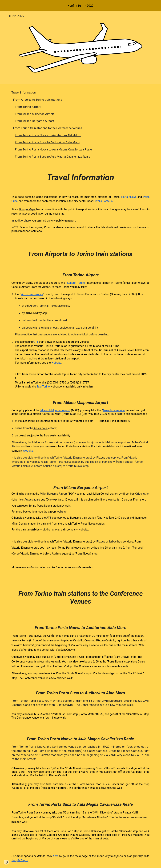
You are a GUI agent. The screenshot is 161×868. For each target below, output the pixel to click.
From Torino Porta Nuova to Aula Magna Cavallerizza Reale (53, 149)
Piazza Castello (103, 201)
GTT (36, 342)
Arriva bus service (32, 294)
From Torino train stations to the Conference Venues (48, 128)
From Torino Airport (28, 107)
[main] (80, 515)
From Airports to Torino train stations (38, 100)
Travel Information (24, 92)
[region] (80, 6)
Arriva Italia (40, 428)
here (28, 221)
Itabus (113, 542)
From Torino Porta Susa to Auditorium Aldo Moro (47, 142)
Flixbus (101, 458)
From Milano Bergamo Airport (34, 121)
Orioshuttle (142, 494)
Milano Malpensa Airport (55, 410)
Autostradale (32, 500)
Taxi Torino (43, 387)
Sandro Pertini (76, 283)
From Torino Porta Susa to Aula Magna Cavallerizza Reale (53, 157)
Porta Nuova (129, 197)
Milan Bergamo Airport (53, 494)
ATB (49, 518)
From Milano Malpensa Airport (35, 114)
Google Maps (27, 209)
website (56, 363)
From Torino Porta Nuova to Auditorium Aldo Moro (48, 135)
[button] (4, 16)
